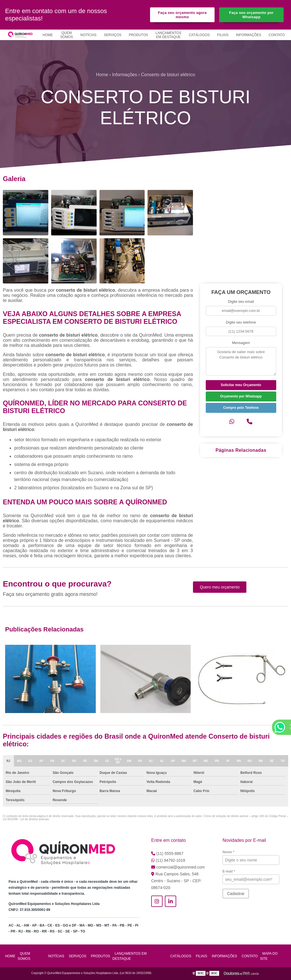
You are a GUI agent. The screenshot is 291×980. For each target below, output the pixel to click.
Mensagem (241, 343)
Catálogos (199, 35)
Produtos (138, 35)
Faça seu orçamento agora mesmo (182, 15)
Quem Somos (67, 35)
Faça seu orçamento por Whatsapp (251, 15)
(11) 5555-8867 (167, 853)
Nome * (228, 852)
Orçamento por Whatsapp (241, 396)
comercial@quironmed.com (178, 867)
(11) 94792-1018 (168, 860)
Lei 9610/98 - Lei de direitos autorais (26, 819)
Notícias (89, 35)
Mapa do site (269, 956)
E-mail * (229, 871)
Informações (249, 35)
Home (48, 35)
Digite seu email (241, 302)
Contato (277, 35)
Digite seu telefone (241, 322)
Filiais (223, 35)
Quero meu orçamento (220, 587)
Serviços (113, 35)
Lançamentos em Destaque (168, 35)
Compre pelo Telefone (241, 408)
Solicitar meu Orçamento (241, 385)
